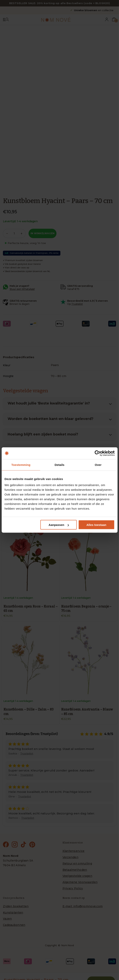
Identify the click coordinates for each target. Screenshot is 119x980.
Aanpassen (59, 525)
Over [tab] (98, 465)
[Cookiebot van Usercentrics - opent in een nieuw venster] (97, 453)
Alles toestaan (96, 525)
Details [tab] (60, 465)
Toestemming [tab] (21, 465)
